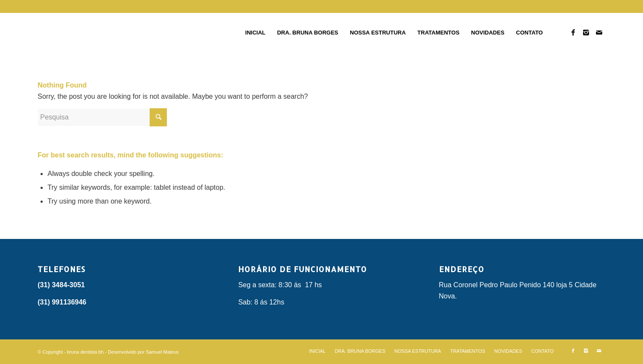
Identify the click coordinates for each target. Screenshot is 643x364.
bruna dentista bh (85, 352)
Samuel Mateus (162, 352)
